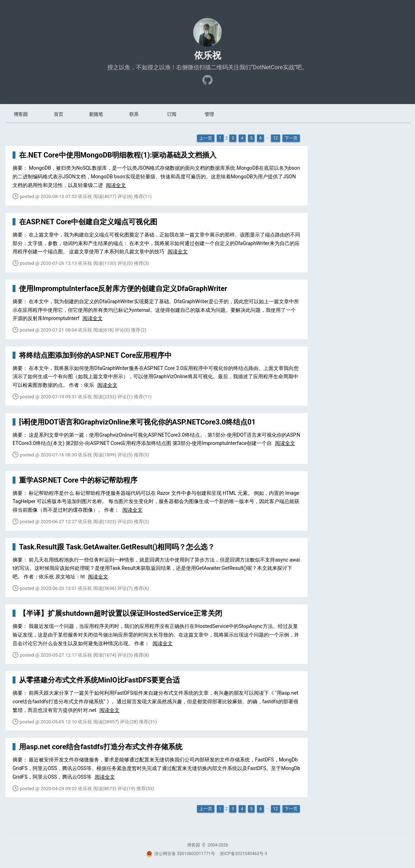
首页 (59, 114)
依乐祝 (208, 55)
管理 (209, 114)
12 (276, 138)
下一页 (291, 138)
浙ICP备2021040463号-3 (243, 854)
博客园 (21, 114)
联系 (134, 114)
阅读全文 (116, 185)
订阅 (172, 114)
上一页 (206, 138)
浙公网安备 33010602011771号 (181, 854)
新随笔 (96, 114)
